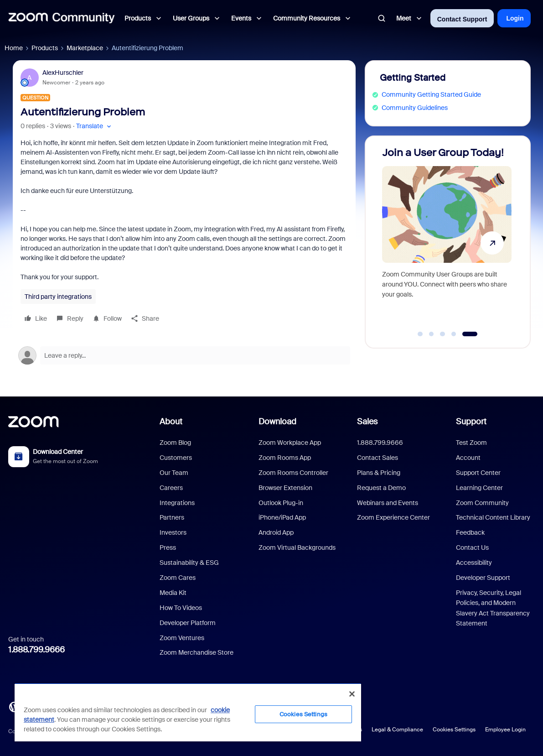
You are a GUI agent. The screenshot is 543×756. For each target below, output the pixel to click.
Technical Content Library (493, 517)
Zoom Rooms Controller (293, 473)
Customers (176, 458)
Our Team (174, 473)
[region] (188, 712)
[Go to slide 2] (431, 334)
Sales (367, 422)
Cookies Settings (454, 730)
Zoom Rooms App (285, 458)
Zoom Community (482, 503)
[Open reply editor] (184, 355)
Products (45, 48)
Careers (171, 488)
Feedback (470, 532)
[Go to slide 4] (454, 334)
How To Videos (181, 608)
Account (468, 458)
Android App (276, 532)
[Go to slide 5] (470, 334)
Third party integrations (58, 297)
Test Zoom (471, 443)
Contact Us (472, 547)
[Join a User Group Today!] (447, 238)
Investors (173, 532)
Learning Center (479, 488)
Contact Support (462, 19)
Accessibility (474, 563)
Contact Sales (378, 458)
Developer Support (483, 578)
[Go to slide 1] (420, 334)
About (171, 422)
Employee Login (505, 730)
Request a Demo (381, 488)
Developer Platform (188, 623)
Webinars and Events (388, 503)
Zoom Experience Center (393, 517)
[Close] (352, 694)
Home (14, 48)
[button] (95, 126)
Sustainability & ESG (189, 563)
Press (168, 547)
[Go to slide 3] (443, 334)
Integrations (177, 503)
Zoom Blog (175, 443)
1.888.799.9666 (36, 650)
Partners (172, 517)
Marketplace (85, 48)
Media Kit (173, 593)
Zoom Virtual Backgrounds (297, 547)
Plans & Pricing (379, 473)
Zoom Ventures (182, 638)
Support (471, 422)
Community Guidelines (415, 108)
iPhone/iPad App (282, 517)
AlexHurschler (63, 73)
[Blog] (14, 706)
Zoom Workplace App (290, 443)
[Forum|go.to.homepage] (62, 18)
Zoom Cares (178, 578)
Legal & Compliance (397, 730)
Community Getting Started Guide (431, 94)
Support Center (478, 473)
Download (277, 422)
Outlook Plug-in (281, 503)
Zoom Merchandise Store (197, 652)
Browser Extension (285, 488)
